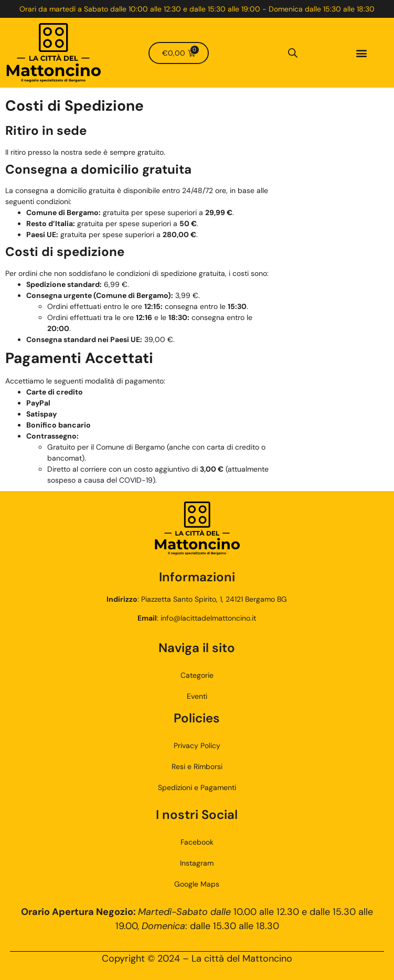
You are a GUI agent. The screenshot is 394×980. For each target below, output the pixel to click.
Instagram (197, 863)
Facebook (197, 842)
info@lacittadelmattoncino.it (208, 618)
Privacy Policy (197, 745)
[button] (361, 53)
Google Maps (197, 884)
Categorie (197, 675)
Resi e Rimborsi (197, 766)
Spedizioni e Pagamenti (197, 787)
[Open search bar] (293, 53)
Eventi (197, 696)
